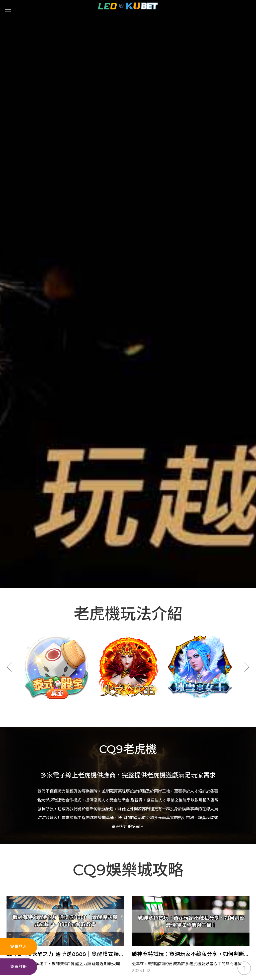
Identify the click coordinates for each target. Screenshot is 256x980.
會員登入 (19, 946)
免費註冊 (19, 967)
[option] (56, 468)
